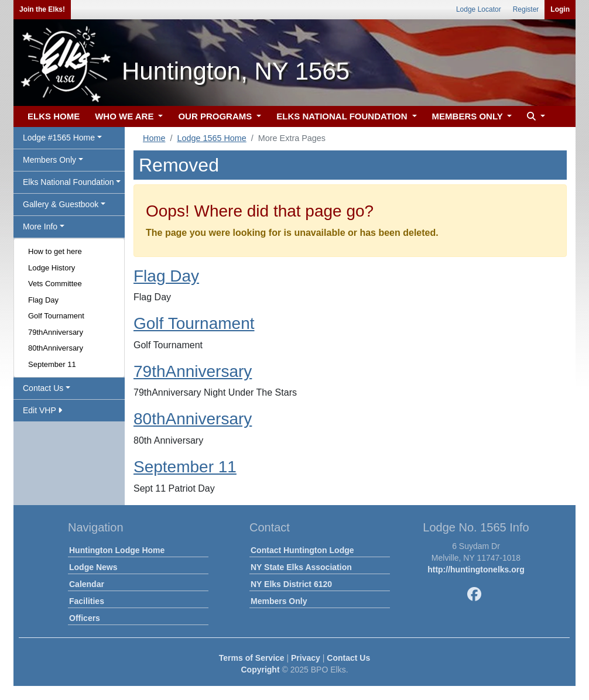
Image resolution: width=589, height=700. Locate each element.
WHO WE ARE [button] (125, 116)
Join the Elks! (42, 9)
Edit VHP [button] (42, 410)
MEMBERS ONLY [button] (469, 116)
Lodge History (52, 268)
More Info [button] (40, 227)
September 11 (52, 364)
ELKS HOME (54, 116)
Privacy (306, 658)
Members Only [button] (49, 160)
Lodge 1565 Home (211, 138)
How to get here (55, 251)
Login (560, 9)
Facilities (87, 601)
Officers (85, 618)
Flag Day (43, 300)
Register (526, 9)
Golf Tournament (56, 316)
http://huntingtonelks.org (476, 569)
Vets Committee (55, 284)
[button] (535, 117)
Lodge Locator (479, 9)
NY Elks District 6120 (291, 584)
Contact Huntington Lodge (302, 550)
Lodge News (93, 567)
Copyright (260, 670)
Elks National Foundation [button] (69, 182)
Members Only (279, 601)
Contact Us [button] (43, 388)
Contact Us (348, 658)
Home (154, 138)
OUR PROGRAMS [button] (216, 116)
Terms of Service (252, 658)
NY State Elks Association (301, 567)
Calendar (87, 584)
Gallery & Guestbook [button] (61, 204)
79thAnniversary (56, 332)
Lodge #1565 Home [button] (59, 138)
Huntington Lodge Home (117, 550)
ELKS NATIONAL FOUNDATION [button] (343, 116)
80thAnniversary (56, 348)
